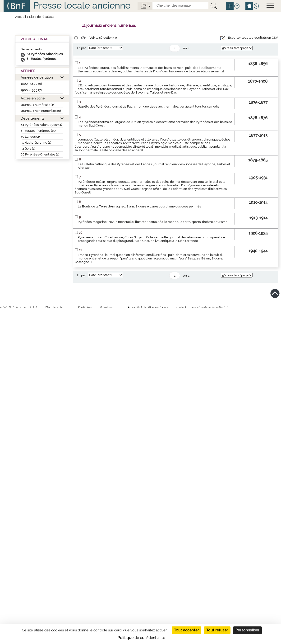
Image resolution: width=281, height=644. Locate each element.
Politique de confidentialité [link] (141, 638)
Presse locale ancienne (82, 5)
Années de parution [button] (37, 77)
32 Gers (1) (28, 148)
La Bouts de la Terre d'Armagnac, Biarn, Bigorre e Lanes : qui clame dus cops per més (139, 206)
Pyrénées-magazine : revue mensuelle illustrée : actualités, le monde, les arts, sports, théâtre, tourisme (153, 222)
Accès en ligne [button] (33, 98)
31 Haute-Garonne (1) (36, 143)
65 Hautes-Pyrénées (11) (38, 131)
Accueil (21, 17)
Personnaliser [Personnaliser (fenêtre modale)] (247, 630)
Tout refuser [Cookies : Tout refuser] (217, 630)
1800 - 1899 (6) (31, 84)
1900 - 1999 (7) (31, 90)
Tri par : (82, 48)
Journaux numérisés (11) (38, 105)
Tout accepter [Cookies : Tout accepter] (187, 630)
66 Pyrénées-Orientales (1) (40, 154)
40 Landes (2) (30, 137)
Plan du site (54, 307)
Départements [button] (32, 118)
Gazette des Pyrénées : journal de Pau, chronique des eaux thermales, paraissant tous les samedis (148, 106)
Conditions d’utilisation (95, 307)
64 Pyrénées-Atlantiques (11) (41, 125)
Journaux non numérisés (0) (41, 111)
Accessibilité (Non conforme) (148, 307)
